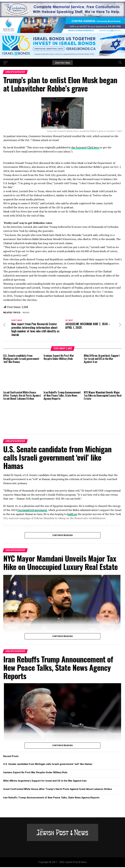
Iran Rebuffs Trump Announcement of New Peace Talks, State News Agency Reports (51, 798)
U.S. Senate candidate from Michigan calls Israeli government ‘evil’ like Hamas (48, 765)
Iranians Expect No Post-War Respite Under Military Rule (35, 773)
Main (27, 313)
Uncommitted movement (32, 511)
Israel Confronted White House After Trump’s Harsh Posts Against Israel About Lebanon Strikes (58, 790)
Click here (94, 147)
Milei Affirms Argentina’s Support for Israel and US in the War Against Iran (45, 782)
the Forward (79, 147)
